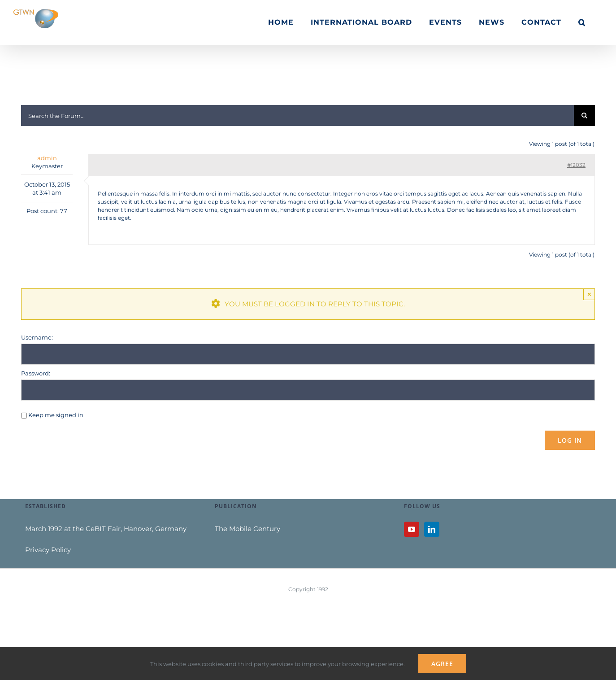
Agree (442, 664)
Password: (36, 373)
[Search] (584, 116)
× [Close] (589, 294)
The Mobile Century (247, 529)
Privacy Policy (48, 550)
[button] (582, 22)
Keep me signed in (56, 415)
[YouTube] (412, 529)
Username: (37, 337)
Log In (570, 440)
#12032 (576, 165)
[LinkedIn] (432, 529)
